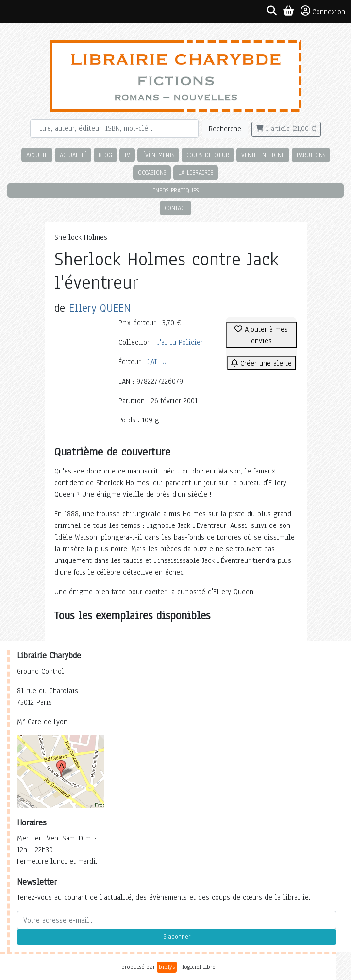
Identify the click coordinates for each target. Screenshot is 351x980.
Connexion (323, 11)
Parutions (311, 155)
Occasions (152, 172)
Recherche (225, 129)
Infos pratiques (176, 190)
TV (127, 155)
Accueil (37, 155)
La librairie (196, 172)
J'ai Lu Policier (180, 342)
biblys (167, 967)
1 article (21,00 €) (286, 129)
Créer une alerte (261, 363)
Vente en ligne (263, 155)
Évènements (158, 155)
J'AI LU (157, 362)
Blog (105, 155)
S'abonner (177, 937)
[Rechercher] (114, 128)
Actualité (73, 155)
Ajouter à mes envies (261, 335)
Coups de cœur (208, 155)
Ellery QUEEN (100, 308)
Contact (175, 208)
